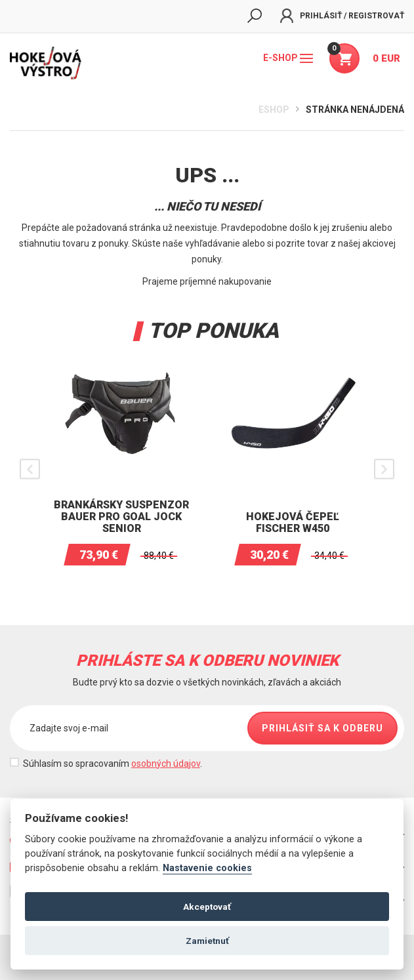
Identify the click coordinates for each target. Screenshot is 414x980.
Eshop (274, 110)
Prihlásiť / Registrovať (342, 16)
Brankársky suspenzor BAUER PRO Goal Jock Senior (121, 517)
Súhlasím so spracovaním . (113, 764)
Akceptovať (207, 907)
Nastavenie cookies (207, 868)
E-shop (288, 58)
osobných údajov (166, 764)
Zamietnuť (207, 941)
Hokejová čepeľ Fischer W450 (293, 522)
